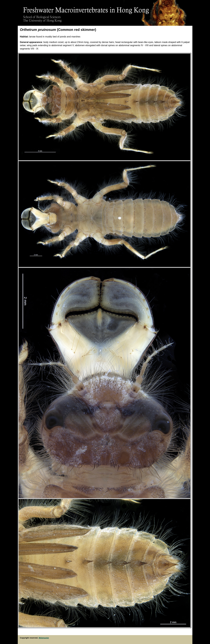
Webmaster (44, 638)
